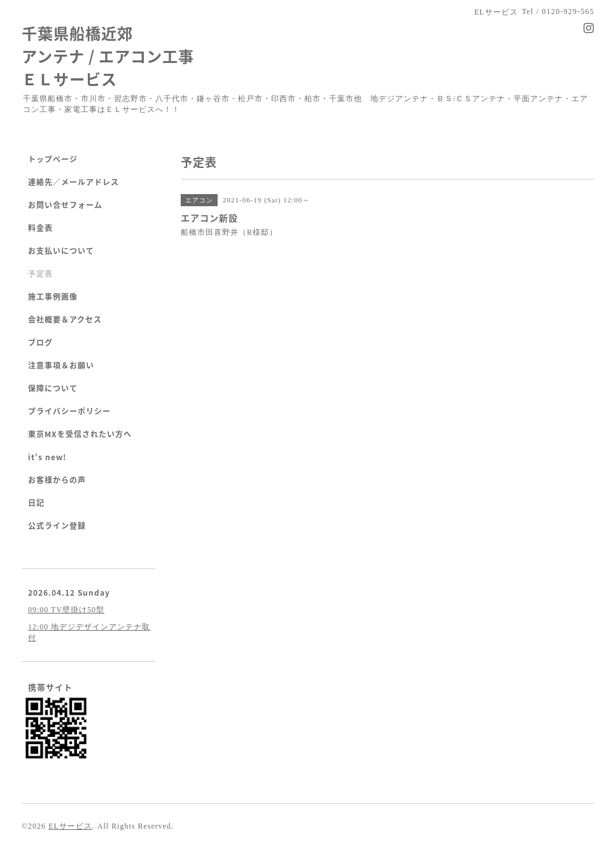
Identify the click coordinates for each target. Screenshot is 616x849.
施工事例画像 (53, 297)
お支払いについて (61, 251)
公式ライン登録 (57, 526)
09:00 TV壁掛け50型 (66, 610)
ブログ (40, 342)
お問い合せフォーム (65, 205)
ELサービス (70, 826)
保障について (53, 388)
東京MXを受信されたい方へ (80, 434)
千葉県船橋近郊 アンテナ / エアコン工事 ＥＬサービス (108, 56)
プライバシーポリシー (69, 411)
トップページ (53, 159)
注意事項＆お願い (61, 365)
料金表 (40, 228)
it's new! (47, 457)
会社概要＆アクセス (65, 319)
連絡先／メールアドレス (73, 182)
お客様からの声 (57, 480)
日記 (36, 503)
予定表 (40, 274)
